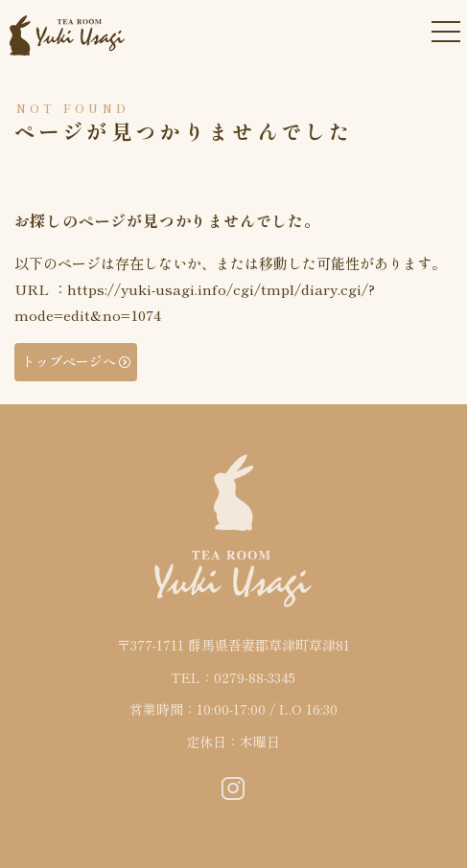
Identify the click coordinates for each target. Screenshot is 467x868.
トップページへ (69, 361)
